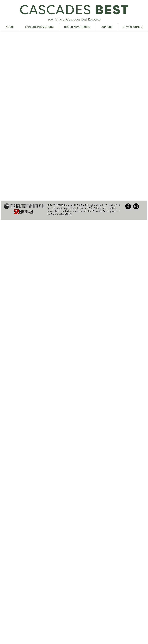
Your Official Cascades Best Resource (74, 19)
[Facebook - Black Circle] (128, 206)
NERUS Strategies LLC (67, 205)
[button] (10, 27)
